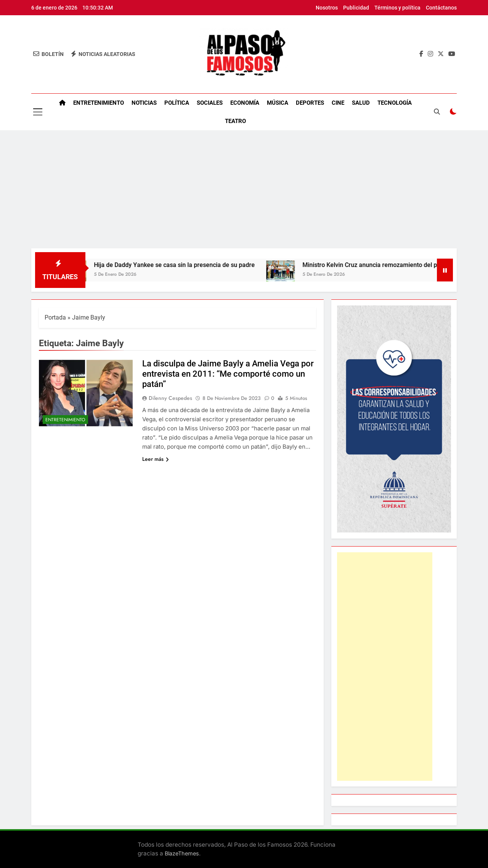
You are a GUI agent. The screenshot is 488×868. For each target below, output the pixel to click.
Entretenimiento (99, 103)
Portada (55, 317)
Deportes (310, 103)
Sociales (210, 103)
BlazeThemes (182, 853)
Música (278, 103)
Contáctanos (441, 8)
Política (177, 103)
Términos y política (397, 8)
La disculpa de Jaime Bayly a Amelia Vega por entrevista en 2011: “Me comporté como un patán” (228, 374)
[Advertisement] (244, 191)
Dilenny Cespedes (170, 398)
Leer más (156, 459)
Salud (361, 103)
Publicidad (356, 8)
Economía (245, 103)
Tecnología (395, 103)
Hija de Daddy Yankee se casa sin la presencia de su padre (181, 265)
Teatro (235, 121)
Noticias (144, 103)
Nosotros (327, 8)
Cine (338, 103)
